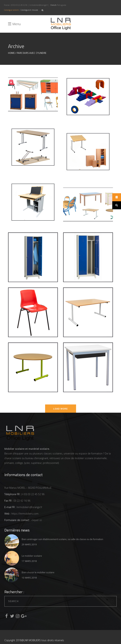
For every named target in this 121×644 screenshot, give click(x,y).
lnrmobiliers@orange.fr (39, 5)
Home (11, 53)
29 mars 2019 (29, 544)
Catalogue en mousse (29, 10)
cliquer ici (36, 520)
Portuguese (62, 5)
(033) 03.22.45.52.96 (19, 5)
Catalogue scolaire (11, 10)
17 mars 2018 (29, 561)
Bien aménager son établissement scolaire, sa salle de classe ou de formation (62, 539)
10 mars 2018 (29, 578)
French (54, 5)
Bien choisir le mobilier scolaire (38, 572)
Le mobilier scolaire (32, 556)
